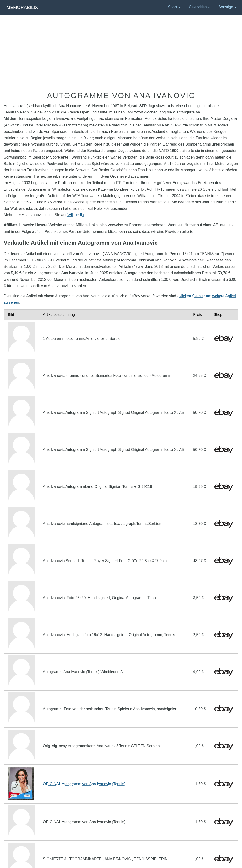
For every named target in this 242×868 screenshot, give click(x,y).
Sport (172, 7)
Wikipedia (76, 215)
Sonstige (226, 7)
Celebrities (198, 7)
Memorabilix (22, 7)
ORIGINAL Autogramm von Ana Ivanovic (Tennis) (84, 784)
